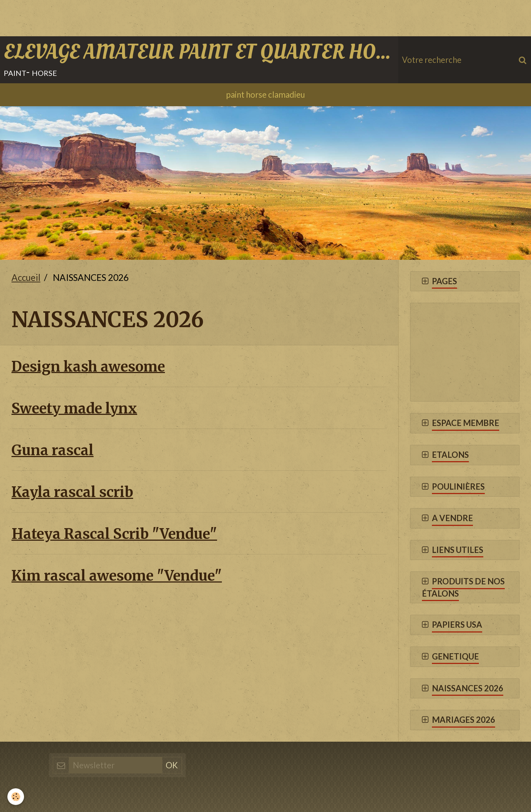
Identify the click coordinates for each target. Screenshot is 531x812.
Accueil (26, 277)
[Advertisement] (135, 17)
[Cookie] (16, 797)
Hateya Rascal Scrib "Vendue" (114, 534)
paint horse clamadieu (265, 95)
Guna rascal (53, 450)
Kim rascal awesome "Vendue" (117, 576)
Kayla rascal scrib (72, 492)
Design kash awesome (88, 366)
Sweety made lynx (74, 408)
